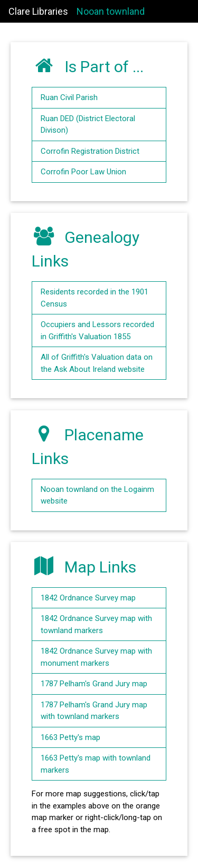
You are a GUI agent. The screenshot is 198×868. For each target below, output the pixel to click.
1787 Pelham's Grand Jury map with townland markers (94, 711)
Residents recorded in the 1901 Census (95, 298)
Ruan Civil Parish (69, 97)
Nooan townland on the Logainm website (97, 495)
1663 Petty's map (70, 737)
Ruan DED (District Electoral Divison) (88, 125)
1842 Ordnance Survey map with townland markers (96, 624)
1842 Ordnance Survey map (88, 598)
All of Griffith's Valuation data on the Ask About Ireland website (97, 363)
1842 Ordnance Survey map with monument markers (96, 657)
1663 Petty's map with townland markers (96, 764)
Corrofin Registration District (90, 151)
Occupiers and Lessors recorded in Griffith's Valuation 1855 (97, 331)
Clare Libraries (38, 11)
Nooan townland (111, 11)
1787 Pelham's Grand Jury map (94, 684)
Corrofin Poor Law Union (83, 172)
